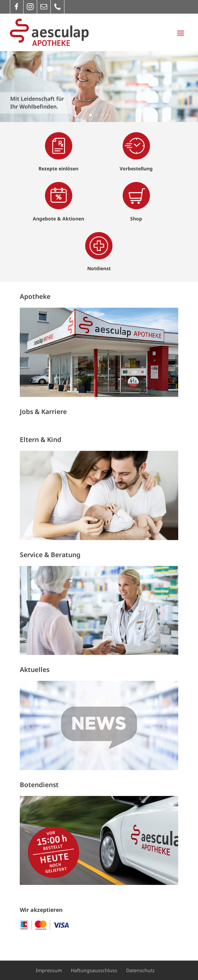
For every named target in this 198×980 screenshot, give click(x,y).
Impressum (49, 970)
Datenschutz (140, 970)
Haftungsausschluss (94, 970)
